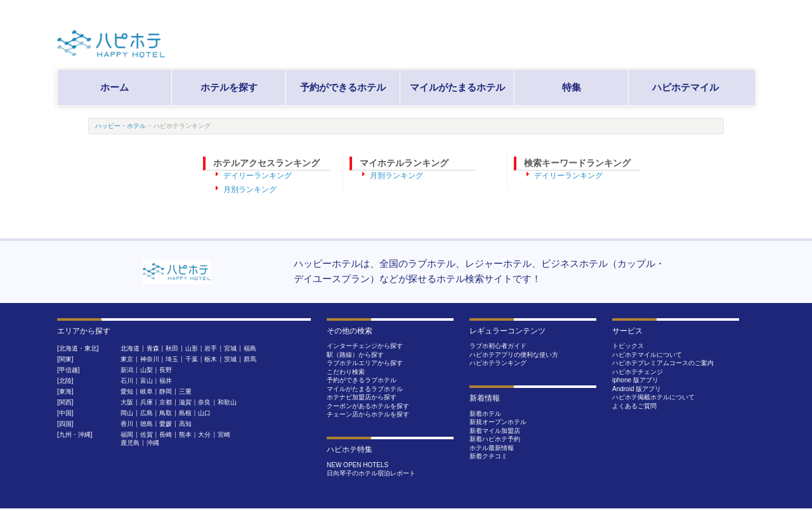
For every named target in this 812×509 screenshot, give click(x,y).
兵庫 (147, 402)
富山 (147, 381)
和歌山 (227, 402)
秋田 (172, 348)
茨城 (230, 359)
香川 (127, 424)
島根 (185, 413)
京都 (166, 402)
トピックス (628, 346)
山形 (192, 348)
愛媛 (166, 424)
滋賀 (185, 402)
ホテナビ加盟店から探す (362, 397)
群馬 (250, 359)
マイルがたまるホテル (457, 87)
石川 (127, 381)
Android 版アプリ (637, 389)
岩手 (211, 348)
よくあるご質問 (634, 406)
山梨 (147, 370)
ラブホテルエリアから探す (365, 363)
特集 (572, 87)
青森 (153, 348)
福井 (166, 381)
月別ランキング (250, 190)
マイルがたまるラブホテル (365, 389)
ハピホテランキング (498, 363)
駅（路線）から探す (355, 355)
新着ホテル (485, 414)
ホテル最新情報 (492, 448)
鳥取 (166, 413)
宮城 (230, 348)
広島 (147, 413)
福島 (250, 348)
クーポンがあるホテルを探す (368, 406)
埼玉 (172, 359)
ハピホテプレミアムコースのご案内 (663, 363)
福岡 (127, 435)
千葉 (192, 359)
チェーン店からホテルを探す (368, 414)
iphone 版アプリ (635, 380)
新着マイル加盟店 (495, 431)
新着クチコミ (488, 456)
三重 (185, 391)
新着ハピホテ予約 (495, 439)
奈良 (204, 402)
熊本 (185, 435)
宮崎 (224, 435)
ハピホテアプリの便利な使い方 (514, 355)
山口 (204, 413)
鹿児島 (130, 443)
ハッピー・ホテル (121, 126)
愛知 (127, 391)
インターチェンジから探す (365, 346)
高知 (185, 424)
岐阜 (147, 391)
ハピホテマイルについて (647, 355)
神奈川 (150, 359)
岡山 (127, 413)
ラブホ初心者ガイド (498, 346)
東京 (127, 359)
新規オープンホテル (498, 422)
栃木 (211, 359)
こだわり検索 (346, 372)
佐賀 (147, 435)
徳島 (147, 424)
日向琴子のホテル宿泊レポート (371, 473)
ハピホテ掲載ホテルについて (653, 397)
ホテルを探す (229, 87)
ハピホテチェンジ (638, 372)
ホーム (115, 87)
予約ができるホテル (343, 87)
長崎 (166, 435)
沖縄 (153, 443)
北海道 (130, 348)
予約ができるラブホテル (362, 380)
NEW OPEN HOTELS (357, 465)
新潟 (127, 370)
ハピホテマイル (685, 87)
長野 (166, 370)
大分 (204, 435)
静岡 (166, 391)
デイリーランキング (258, 176)
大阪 (127, 402)
